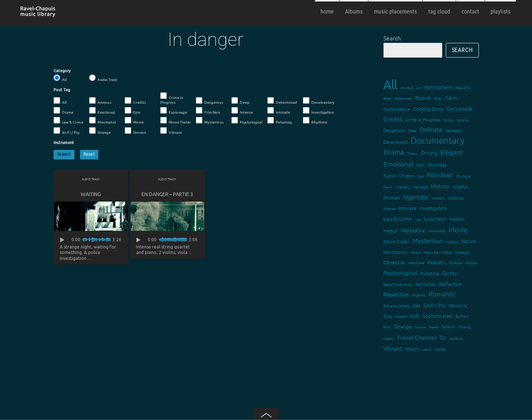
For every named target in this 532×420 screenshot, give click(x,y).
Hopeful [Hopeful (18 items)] (460, 187)
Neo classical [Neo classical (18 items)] (395, 252)
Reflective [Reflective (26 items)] (450, 284)
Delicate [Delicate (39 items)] (431, 129)
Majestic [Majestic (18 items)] (457, 219)
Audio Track (103, 78)
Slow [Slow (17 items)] (388, 316)
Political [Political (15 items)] (456, 263)
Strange (100, 131)
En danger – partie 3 (167, 194)
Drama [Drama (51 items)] (394, 152)
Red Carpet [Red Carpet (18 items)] (425, 284)
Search (392, 38)
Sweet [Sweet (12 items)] (434, 327)
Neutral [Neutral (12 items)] (416, 252)
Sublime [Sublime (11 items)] (420, 327)
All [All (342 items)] (390, 84)
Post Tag (62, 90)
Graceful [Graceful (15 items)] (403, 187)
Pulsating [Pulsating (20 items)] (430, 273)
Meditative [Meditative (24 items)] (413, 230)
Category (62, 71)
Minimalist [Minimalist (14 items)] (437, 231)
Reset (89, 154)
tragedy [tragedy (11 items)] (389, 338)
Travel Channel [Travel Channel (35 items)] (417, 337)
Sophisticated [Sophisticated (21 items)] (437, 316)
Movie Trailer (176, 121)
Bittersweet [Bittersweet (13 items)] (403, 98)
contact (470, 12)
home (327, 12)
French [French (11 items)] (388, 187)
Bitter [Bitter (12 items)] (388, 98)
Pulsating (280, 121)
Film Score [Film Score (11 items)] (463, 176)
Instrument (64, 143)
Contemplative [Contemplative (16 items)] (397, 109)
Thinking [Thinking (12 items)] (464, 327)
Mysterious (210, 121)
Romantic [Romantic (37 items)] (443, 294)
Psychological (247, 121)
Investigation (318, 111)
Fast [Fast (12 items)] (420, 176)
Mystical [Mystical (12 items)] (452, 241)
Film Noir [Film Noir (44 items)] (440, 175)
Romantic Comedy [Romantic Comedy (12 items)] (397, 305)
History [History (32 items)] (440, 186)
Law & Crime (68, 121)
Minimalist (102, 121)
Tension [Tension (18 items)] (448, 327)
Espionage (174, 111)
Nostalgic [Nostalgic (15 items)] (463, 252)
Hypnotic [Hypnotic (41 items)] (416, 197)
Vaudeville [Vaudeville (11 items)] (456, 338)
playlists (500, 12)
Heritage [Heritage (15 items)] (421, 187)
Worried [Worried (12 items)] (440, 349)
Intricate (279, 111)
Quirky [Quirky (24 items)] (450, 273)
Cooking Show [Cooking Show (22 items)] (428, 109)
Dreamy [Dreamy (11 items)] (412, 153)
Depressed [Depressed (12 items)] (454, 130)
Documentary (319, 101)
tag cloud (439, 12)
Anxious (100, 101)
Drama (63, 111)
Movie (134, 121)
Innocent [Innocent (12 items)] (438, 198)
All (60, 78)
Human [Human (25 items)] (392, 197)
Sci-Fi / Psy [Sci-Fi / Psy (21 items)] (435, 305)
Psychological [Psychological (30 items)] (400, 272)
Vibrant (171, 131)
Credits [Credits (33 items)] (393, 119)
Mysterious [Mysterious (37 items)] (428, 240)
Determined (282, 101)
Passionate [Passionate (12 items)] (416, 263)
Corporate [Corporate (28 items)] (459, 108)
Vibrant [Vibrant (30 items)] (393, 348)
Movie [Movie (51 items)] (458, 229)
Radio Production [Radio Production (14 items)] (398, 284)
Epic (133, 111)
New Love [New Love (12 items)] (431, 252)
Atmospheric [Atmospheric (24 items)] (439, 87)
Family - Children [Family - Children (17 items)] (399, 176)
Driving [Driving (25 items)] (429, 152)
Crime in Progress (172, 98)
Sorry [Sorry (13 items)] (387, 327)
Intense (242, 111)
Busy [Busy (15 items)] (438, 98)
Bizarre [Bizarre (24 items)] (423, 97)
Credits (135, 101)
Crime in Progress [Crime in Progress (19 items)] (423, 119)
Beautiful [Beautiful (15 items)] (464, 87)
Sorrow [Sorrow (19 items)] (462, 316)
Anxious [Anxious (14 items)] (407, 87)
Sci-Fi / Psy (67, 131)
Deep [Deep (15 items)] (412, 130)
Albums (354, 12)
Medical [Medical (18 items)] (391, 231)
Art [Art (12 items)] (419, 87)
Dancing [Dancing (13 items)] (463, 120)
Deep (241, 101)
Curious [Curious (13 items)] (448, 120)
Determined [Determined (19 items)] (395, 142)
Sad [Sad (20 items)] (417, 305)
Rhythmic (315, 121)
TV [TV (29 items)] (442, 337)
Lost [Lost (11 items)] (418, 219)
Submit (64, 154)
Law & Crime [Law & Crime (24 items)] (398, 218)
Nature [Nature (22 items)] (469, 241)
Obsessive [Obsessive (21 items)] (394, 262)
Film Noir (208, 111)
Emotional (102, 111)
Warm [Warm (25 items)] (412, 349)
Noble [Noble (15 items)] (447, 252)
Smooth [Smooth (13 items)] (401, 316)
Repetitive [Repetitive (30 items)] (396, 294)
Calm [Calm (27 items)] (451, 97)
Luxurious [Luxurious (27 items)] (435, 218)
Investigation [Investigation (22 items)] (433, 208)
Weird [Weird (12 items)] (427, 349)
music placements (395, 12)
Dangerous (210, 101)
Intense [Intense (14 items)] (389, 208)
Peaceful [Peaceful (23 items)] (437, 262)
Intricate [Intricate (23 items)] (407, 208)
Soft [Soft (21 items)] (415, 316)
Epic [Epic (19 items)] (421, 165)
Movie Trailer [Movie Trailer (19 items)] (396, 241)
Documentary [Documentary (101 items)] (437, 140)
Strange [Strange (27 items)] (403, 326)
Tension (135, 131)
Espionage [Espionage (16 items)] (437, 165)
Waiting (91, 194)
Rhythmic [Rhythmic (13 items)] (419, 295)
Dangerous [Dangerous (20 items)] (394, 130)
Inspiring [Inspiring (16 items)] (455, 198)
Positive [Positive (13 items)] (471, 263)
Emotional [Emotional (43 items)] (398, 164)
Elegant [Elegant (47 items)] (452, 152)
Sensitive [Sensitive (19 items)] (458, 305)
